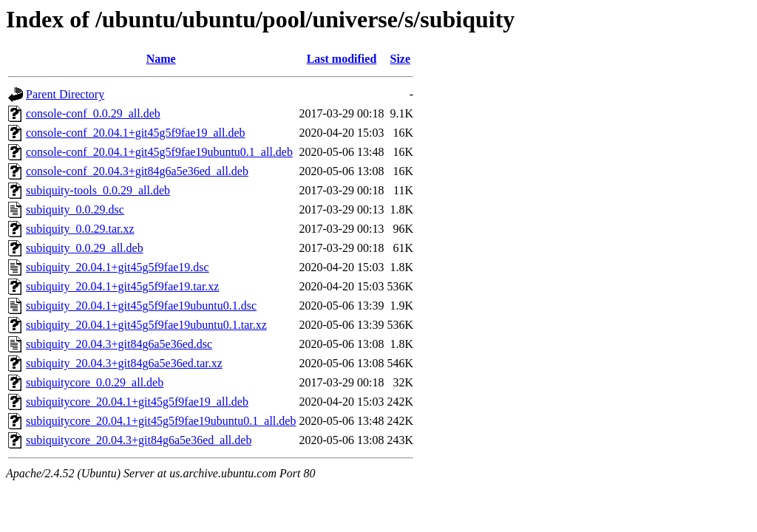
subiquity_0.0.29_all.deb (85, 248)
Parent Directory (65, 94)
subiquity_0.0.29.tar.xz (80, 229)
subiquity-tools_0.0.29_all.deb (98, 190)
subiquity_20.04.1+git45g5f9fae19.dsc (118, 267)
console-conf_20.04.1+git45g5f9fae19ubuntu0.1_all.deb (159, 152)
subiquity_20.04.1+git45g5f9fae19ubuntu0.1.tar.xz (146, 325)
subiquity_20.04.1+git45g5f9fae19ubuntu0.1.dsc (141, 306)
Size (401, 59)
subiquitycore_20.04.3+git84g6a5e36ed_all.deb (139, 440)
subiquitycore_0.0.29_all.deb (95, 382)
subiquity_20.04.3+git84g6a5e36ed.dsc (119, 344)
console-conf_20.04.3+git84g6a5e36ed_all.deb (137, 171)
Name (161, 59)
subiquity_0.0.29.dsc (75, 209)
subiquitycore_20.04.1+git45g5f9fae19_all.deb (137, 402)
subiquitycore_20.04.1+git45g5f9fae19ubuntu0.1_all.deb (161, 421)
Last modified (342, 59)
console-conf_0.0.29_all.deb (93, 113)
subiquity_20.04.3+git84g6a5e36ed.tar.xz (124, 363)
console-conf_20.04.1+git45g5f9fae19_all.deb (136, 133)
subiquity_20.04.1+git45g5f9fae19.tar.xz (122, 286)
